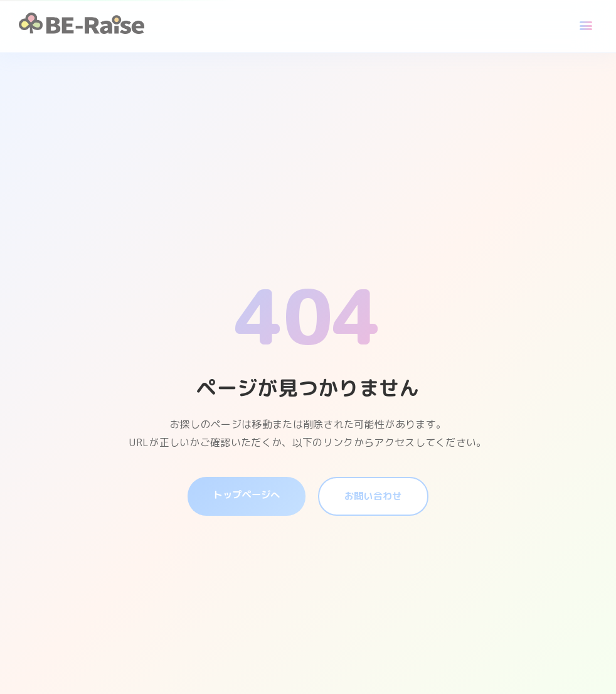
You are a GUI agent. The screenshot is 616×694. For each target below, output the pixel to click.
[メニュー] (586, 26)
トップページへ (245, 494)
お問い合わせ (375, 496)
